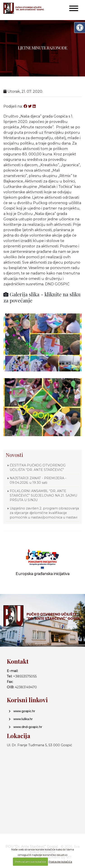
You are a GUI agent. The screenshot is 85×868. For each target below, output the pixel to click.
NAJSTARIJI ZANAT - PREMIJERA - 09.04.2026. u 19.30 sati (38, 480)
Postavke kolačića (60, 862)
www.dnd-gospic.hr (28, 727)
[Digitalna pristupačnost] (80, 28)
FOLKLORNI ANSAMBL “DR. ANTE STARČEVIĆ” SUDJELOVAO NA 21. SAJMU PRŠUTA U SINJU (43, 495)
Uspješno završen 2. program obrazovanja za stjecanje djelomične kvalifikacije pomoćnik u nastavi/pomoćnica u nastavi (44, 513)
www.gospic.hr (24, 711)
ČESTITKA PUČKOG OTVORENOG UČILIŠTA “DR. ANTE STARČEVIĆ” (42, 467)
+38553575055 (25, 676)
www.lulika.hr (23, 719)
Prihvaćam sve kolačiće (30, 862)
